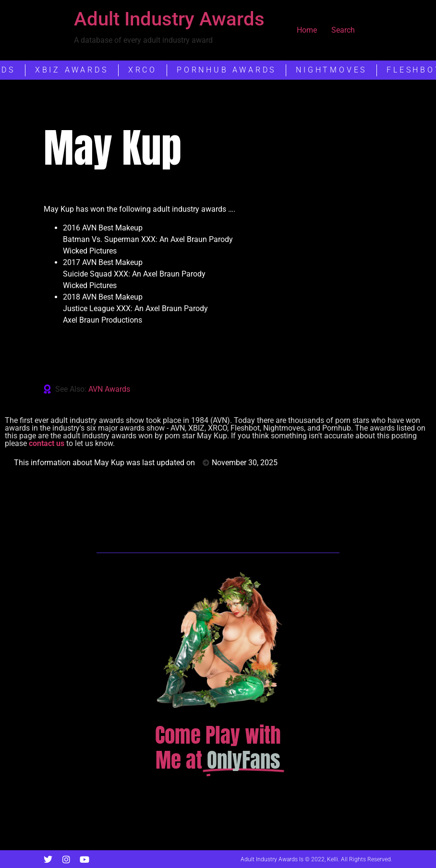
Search (343, 30)
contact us (47, 443)
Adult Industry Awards (169, 19)
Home (307, 30)
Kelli (333, 859)
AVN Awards (109, 389)
